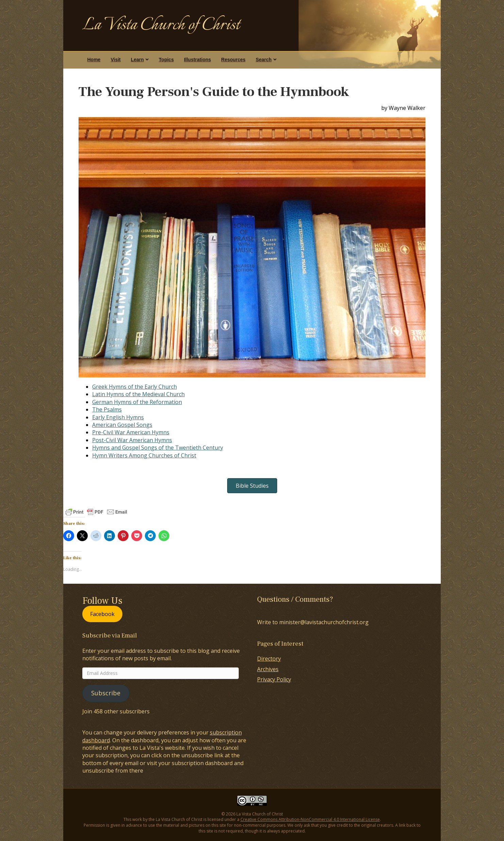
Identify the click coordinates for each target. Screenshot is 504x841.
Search (264, 60)
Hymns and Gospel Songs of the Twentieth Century (158, 448)
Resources (233, 60)
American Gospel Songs (122, 425)
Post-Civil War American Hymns (132, 440)
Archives (268, 669)
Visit (115, 60)
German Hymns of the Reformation (137, 402)
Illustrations (197, 60)
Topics (166, 60)
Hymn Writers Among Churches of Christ (144, 455)
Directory (269, 659)
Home (94, 60)
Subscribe (106, 693)
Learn (137, 60)
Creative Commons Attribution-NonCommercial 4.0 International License (310, 819)
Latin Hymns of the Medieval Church (138, 394)
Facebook (102, 614)
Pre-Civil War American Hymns (131, 432)
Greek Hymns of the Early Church (135, 387)
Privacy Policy (274, 679)
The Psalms (107, 409)
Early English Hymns (118, 417)
